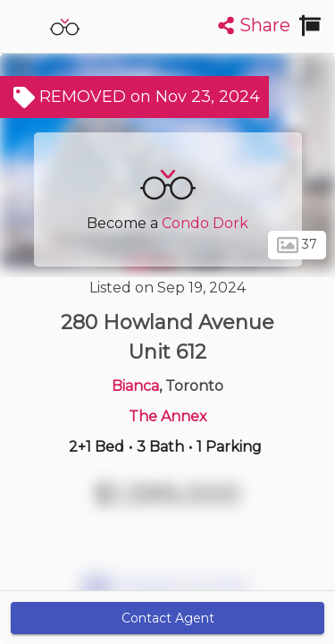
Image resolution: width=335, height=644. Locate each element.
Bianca (135, 386)
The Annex (168, 416)
